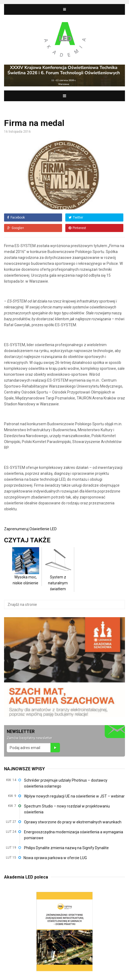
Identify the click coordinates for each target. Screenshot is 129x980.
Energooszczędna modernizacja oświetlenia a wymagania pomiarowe (74, 835)
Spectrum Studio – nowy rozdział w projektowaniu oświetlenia (67, 809)
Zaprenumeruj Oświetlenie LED (30, 529)
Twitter (76, 217)
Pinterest (77, 228)
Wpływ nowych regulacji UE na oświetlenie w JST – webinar (74, 796)
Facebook (16, 217)
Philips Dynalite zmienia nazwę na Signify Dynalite (66, 848)
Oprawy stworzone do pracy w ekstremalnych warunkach (73, 822)
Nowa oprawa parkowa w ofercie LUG (55, 858)
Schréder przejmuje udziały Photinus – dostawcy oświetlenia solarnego (66, 783)
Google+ (16, 228)
